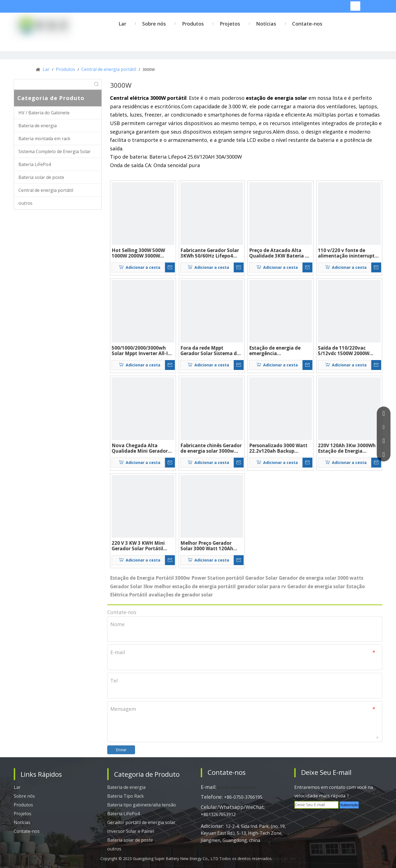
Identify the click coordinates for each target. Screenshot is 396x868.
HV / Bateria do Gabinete (44, 113)
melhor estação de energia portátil (195, 586)
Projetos (23, 814)
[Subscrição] (349, 805)
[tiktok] (365, 818)
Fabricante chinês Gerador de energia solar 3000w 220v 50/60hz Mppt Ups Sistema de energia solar (211, 448)
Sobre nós (24, 796)
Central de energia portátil (46, 190)
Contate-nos (27, 831)
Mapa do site (284, 859)
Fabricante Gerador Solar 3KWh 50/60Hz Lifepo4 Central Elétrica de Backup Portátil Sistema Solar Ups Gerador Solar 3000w (211, 253)
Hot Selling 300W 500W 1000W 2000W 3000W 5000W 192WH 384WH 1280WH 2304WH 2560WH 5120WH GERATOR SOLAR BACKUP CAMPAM (142, 253)
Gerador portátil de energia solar (141, 822)
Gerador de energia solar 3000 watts (321, 578)
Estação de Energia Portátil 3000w (150, 578)
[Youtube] (349, 818)
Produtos (23, 805)
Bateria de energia (38, 126)
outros (25, 203)
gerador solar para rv (262, 586)
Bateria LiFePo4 (35, 164)
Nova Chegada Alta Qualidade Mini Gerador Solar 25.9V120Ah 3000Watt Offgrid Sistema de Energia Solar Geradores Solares (142, 448)
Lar (17, 787)
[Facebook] (301, 818)
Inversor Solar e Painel (131, 831)
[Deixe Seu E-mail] (316, 805)
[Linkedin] (317, 818)
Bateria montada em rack (44, 139)
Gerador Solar (261, 578)
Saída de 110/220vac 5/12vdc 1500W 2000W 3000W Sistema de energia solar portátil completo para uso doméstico (349, 351)
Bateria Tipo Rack (126, 796)
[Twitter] (333, 818)
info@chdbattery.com (237, 787)
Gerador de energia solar (316, 586)
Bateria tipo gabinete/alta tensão (142, 805)
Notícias (22, 822)
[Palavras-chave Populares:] (356, 6)
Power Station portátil (218, 578)
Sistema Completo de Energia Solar (55, 151)
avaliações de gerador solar (181, 595)
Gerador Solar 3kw (131, 586)
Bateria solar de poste (41, 177)
